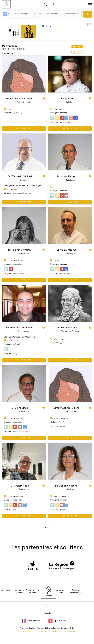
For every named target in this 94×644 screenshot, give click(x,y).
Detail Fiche (24, 129)
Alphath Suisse (57, 621)
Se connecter (6, 590)
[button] (6, 14)
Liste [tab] (77, 47)
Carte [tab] (78, 52)
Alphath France (31, 621)
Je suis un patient (20, 591)
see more (46, 528)
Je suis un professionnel (76, 591)
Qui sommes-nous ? (61, 591)
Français (47, 613)
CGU (72, 628)
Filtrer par (45, 26)
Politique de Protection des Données (53, 628)
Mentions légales (27, 628)
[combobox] (48, 14)
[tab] (13, 32)
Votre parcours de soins (33, 591)
